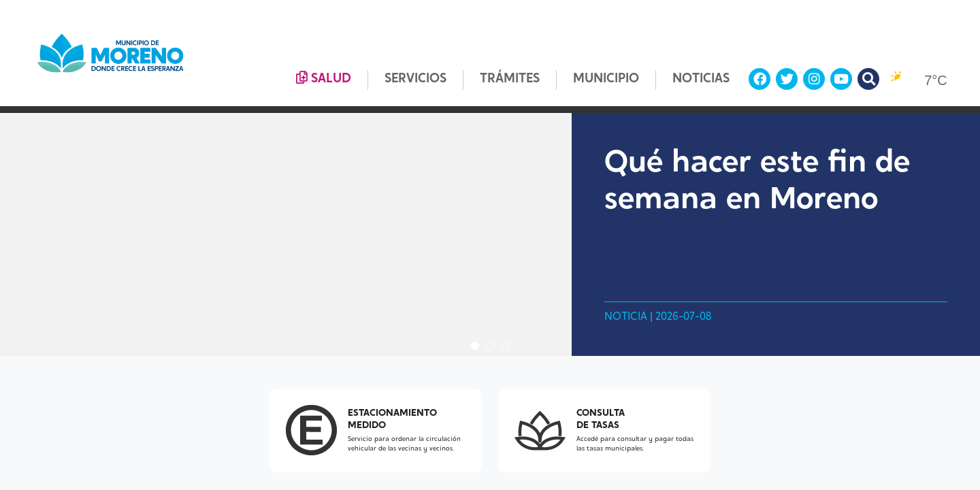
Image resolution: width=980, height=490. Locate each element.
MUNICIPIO (606, 79)
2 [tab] (490, 346)
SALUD (324, 78)
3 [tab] (505, 346)
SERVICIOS (415, 79)
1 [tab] (475, 346)
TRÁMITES (510, 79)
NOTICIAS (701, 79)
